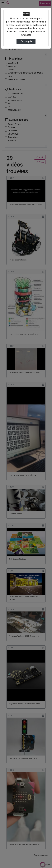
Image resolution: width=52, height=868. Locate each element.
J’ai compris (26, 41)
